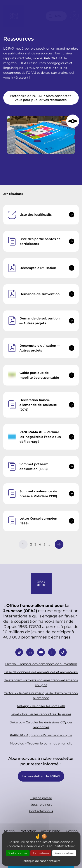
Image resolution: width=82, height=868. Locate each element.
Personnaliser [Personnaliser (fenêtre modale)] (64, 853)
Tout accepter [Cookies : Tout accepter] (18, 853)
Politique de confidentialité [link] (41, 861)
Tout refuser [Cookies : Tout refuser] (41, 853)
